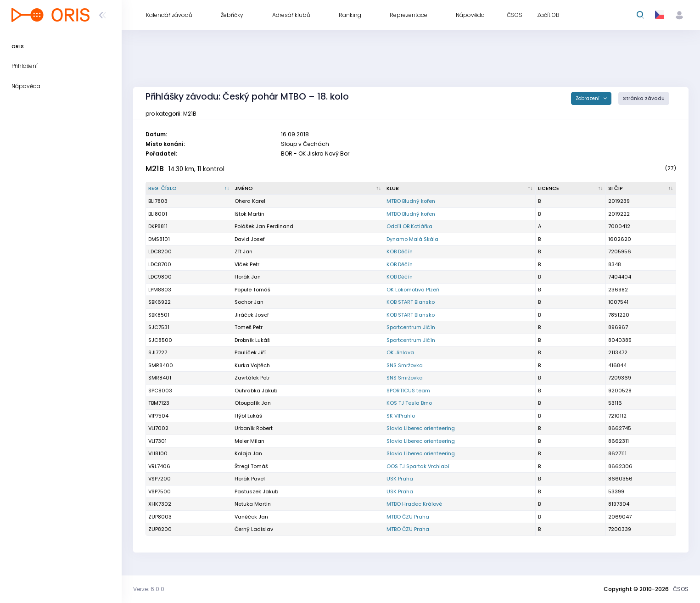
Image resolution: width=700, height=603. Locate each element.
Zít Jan (244, 251)
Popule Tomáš (252, 290)
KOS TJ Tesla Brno (409, 403)
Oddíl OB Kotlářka (409, 226)
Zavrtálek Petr (252, 378)
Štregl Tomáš (251, 466)
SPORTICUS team (408, 391)
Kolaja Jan (248, 453)
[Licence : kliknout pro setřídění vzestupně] (571, 189)
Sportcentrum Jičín (411, 327)
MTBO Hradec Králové (414, 504)
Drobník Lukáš (252, 340)
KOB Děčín (400, 251)
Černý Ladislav (254, 529)
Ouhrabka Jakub (256, 391)
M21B (155, 169)
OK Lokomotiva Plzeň (413, 290)
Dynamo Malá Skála (412, 239)
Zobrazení (588, 98)
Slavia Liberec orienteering (421, 428)
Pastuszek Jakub (256, 491)
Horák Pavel (250, 479)
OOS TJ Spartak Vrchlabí (418, 466)
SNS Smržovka (405, 365)
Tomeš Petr (249, 327)
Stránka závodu (644, 98)
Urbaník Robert (254, 428)
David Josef (250, 239)
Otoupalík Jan (253, 403)
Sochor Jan (249, 302)
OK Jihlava (400, 352)
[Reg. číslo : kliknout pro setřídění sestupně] (189, 189)
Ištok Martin (249, 214)
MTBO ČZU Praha (408, 517)
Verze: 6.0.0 (149, 589)
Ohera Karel (250, 201)
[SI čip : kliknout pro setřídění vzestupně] (641, 189)
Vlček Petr (247, 264)
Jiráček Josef (252, 315)
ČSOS (681, 589)
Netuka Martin (253, 504)
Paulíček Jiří (250, 352)
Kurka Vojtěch (252, 365)
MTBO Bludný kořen (411, 201)
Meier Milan (249, 441)
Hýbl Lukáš (248, 416)
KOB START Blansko (411, 302)
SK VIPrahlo (401, 416)
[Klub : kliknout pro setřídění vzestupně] (460, 189)
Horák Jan (248, 277)
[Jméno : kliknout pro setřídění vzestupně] (308, 189)
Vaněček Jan (251, 517)
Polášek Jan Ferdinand (264, 226)
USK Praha (400, 479)
